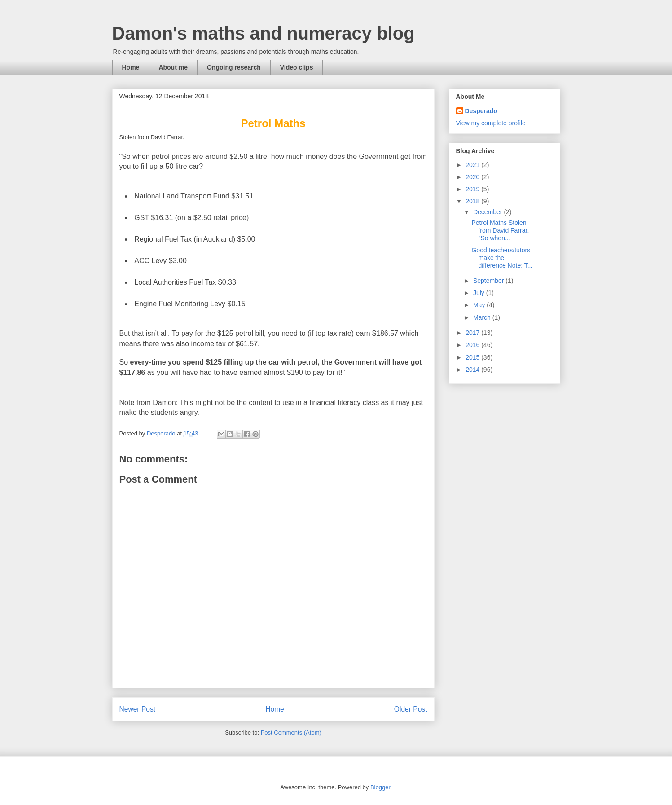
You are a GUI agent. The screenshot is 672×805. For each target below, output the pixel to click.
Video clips (297, 67)
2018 (473, 201)
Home (131, 67)
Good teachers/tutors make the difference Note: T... (502, 258)
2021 (473, 165)
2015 (473, 357)
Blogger (380, 787)
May (480, 305)
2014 (473, 370)
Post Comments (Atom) (291, 732)
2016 (473, 345)
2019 (473, 189)
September (489, 281)
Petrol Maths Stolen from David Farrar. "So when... (501, 230)
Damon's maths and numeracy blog (264, 33)
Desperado (481, 111)
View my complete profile (491, 123)
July (480, 293)
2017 (473, 333)
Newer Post (138, 709)
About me (173, 67)
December (488, 212)
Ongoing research (234, 67)
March (483, 317)
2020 (473, 177)
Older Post (411, 709)
